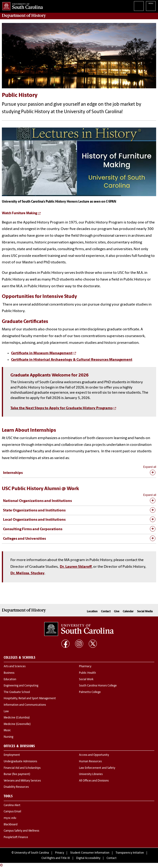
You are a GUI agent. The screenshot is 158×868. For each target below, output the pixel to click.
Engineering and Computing (21, 686)
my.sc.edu (10, 818)
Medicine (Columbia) (17, 718)
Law (6, 712)
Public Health (87, 673)
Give (117, 612)
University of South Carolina (32, 853)
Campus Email (12, 812)
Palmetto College (90, 692)
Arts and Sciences (15, 667)
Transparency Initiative (130, 853)
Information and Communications (25, 705)
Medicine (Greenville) (17, 724)
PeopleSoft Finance (16, 837)
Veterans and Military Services (22, 781)
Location (92, 612)
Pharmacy (85, 667)
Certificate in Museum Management (42, 353)
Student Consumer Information (90, 853)
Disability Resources (16, 787)
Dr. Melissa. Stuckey (27, 573)
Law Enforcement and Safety (97, 768)
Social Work (86, 680)
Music (7, 731)
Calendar (128, 612)
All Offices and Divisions (94, 781)
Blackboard (11, 825)
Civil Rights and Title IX (56, 858)
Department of (24, 16)
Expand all (150, 467)
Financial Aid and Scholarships (22, 768)
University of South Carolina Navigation (151, 6)
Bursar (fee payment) (17, 774)
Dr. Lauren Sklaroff (76, 567)
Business (9, 673)
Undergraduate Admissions (20, 762)
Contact (106, 612)
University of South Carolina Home (21, 5)
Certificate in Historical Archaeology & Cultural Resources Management (72, 360)
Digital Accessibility (88, 858)
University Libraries (91, 774)
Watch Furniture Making (19, 213)
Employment (12, 755)
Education (10, 680)
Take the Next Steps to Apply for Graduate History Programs (62, 408)
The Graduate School (17, 692)
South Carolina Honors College (98, 686)
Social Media (145, 612)
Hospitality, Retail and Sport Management (30, 699)
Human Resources (90, 762)
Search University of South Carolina (139, 6)
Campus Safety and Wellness (21, 831)
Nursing (8, 737)
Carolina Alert (12, 805)
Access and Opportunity (94, 755)
